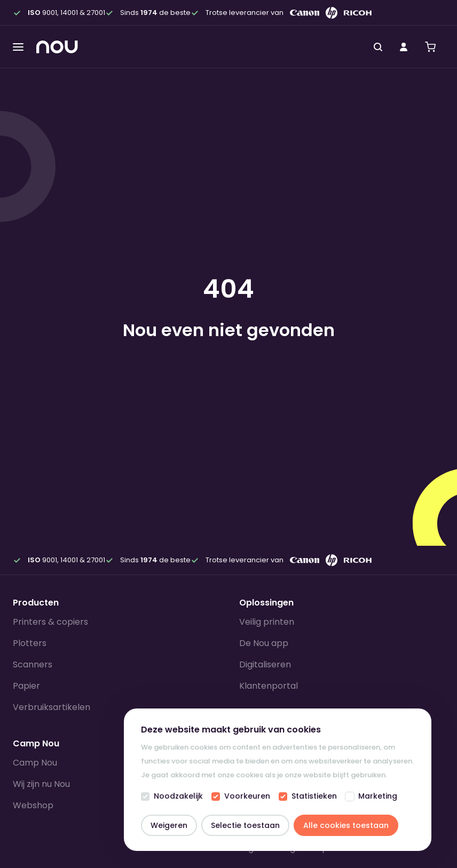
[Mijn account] (404, 47)
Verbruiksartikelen (52, 707)
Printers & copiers (50, 622)
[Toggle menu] (18, 47)
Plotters (30, 643)
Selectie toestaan (245, 825)
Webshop (33, 805)
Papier (26, 686)
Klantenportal (269, 686)
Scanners (33, 664)
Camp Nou (35, 763)
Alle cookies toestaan (346, 825)
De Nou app (264, 643)
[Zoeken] (378, 47)
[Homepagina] (57, 47)
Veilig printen (267, 622)
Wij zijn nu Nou (41, 784)
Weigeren (169, 825)
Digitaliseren (265, 664)
